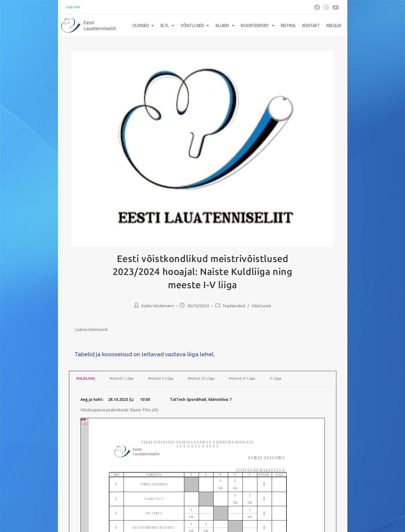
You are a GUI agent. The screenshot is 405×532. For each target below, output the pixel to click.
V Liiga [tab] (275, 379)
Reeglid (334, 26)
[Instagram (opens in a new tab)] (326, 7)
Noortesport (257, 26)
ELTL (167, 26)
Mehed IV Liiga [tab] (242, 379)
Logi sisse (73, 7)
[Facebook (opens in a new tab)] (317, 7)
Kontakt (311, 26)
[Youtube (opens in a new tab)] (335, 7)
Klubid (225, 26)
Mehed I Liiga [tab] (122, 379)
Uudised (143, 26)
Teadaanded (234, 306)
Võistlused (195, 26)
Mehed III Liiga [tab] (201, 379)
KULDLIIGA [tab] (86, 379)
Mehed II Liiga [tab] (161, 379)
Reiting (288, 26)
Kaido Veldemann (158, 306)
